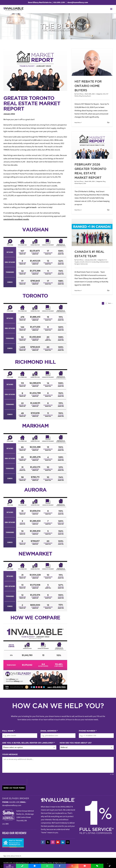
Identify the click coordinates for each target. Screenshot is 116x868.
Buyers (89, 96)
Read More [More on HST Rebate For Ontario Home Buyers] (78, 123)
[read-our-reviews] (13, 839)
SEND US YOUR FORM (14, 788)
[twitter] (48, 842)
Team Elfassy (80, 94)
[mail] (68, 842)
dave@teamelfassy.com (78, 2)
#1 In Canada (92, 262)
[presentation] (15, 782)
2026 (104, 94)
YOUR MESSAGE (10, 754)
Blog (80, 96)
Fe (20, 856)
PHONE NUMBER (88, 731)
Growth (82, 262)
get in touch (31, 207)
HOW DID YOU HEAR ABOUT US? (76, 743)
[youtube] (58, 842)
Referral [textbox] (64, 747)
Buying (84, 96)
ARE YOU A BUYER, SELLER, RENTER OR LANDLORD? (29, 743)
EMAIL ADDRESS (49, 731)
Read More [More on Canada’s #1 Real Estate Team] (78, 291)
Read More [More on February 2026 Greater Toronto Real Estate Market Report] (78, 210)
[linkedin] (63, 842)
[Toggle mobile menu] (111, 9)
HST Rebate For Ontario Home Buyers (88, 86)
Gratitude (102, 262)
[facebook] (43, 842)
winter (8, 856)
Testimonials (84, 264)
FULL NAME (9, 731)
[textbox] (27, 747)
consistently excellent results (16, 219)
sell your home (15, 856)
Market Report (79, 183)
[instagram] (53, 842)
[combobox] (29, 747)
